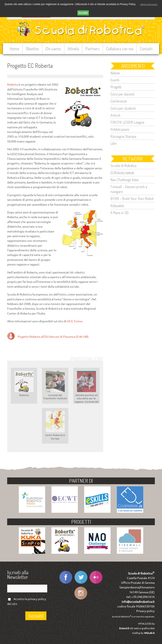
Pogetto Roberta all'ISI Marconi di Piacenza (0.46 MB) (53, 337)
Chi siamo (53, 49)
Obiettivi (32, 49)
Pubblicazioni (120, 129)
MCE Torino (75, 321)
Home (14, 49)
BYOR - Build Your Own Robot (132, 198)
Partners (92, 49)
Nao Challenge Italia (125, 180)
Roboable (117, 206)
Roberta (13, 85)
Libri (114, 143)
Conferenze (119, 101)
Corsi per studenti (123, 108)
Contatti (146, 49)
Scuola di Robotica (124, 165)
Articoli (115, 115)
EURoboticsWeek (122, 173)
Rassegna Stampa (123, 136)
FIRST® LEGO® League (127, 122)
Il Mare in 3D (119, 213)
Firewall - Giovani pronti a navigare (129, 189)
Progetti (116, 87)
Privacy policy (145, 611)
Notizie (115, 73)
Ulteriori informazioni (149, 4)
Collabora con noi (120, 49)
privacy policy (37, 599)
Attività (73, 49)
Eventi (115, 80)
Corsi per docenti (122, 94)
